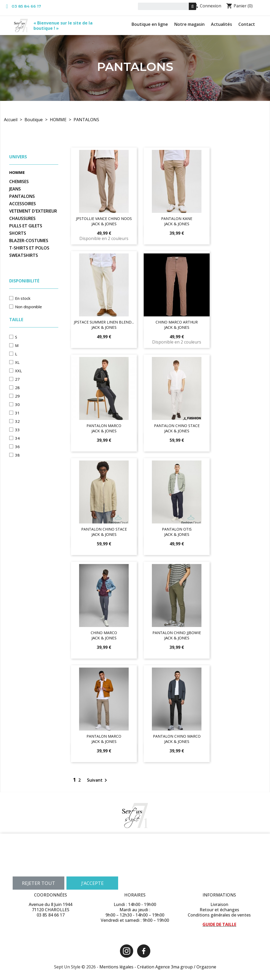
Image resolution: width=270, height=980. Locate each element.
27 (17, 379)
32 (17, 421)
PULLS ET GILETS (26, 226)
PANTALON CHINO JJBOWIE (177, 633)
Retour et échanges (219, 910)
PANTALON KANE (177, 219)
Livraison (219, 904)
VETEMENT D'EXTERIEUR (33, 211)
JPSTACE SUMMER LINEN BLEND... (104, 322)
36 (17, 447)
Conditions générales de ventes (219, 915)
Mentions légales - (118, 967)
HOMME (17, 172)
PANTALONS (22, 196)
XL (17, 362)
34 (17, 438)
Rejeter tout (38, 883)
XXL (18, 371)
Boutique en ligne (150, 24)
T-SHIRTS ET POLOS (29, 248)
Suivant (98, 780)
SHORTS (18, 233)
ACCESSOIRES (23, 204)
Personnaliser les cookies (71, 870)
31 (17, 413)
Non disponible (28, 307)
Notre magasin (189, 24)
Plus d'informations (30, 870)
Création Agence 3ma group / (167, 967)
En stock (23, 298)
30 (17, 404)
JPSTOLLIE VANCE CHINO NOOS (104, 219)
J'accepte (92, 883)
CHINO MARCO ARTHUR (177, 322)
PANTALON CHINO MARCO (177, 736)
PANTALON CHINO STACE (177, 426)
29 (17, 396)
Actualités (221, 24)
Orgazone (206, 967)
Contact (247, 24)
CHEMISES (19, 182)
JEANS (15, 189)
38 (17, 455)
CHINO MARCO (104, 633)
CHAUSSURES (22, 219)
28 (17, 388)
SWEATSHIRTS (24, 255)
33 (17, 430)
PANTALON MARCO (104, 426)
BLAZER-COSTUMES (29, 241)
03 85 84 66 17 (26, 6)
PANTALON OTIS (177, 529)
